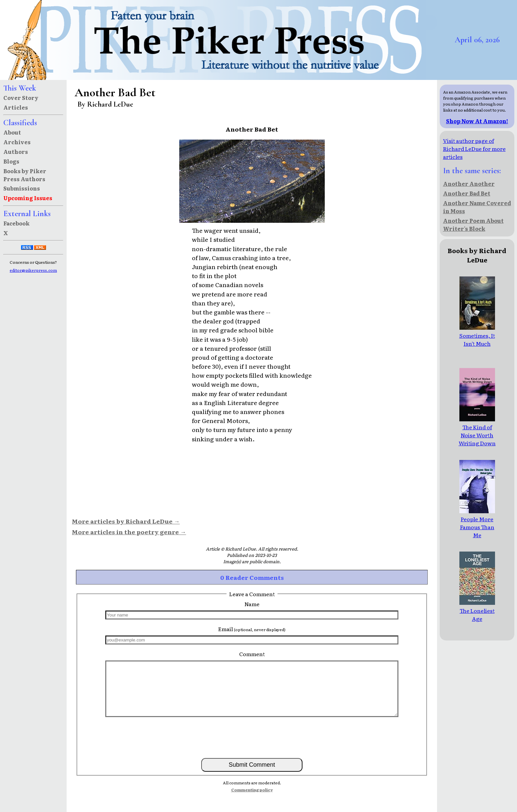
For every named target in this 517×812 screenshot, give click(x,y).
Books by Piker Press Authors (25, 175)
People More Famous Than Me (477, 523)
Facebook (16, 223)
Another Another (469, 184)
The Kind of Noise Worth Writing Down (477, 431)
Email (252, 629)
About (12, 132)
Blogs (11, 161)
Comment (252, 654)
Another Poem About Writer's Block (473, 224)
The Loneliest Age (477, 610)
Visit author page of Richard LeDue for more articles (474, 149)
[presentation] (252, 737)
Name (252, 604)
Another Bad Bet (467, 193)
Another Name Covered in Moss (477, 207)
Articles (16, 107)
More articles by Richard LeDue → (126, 521)
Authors (16, 152)
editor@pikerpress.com (33, 270)
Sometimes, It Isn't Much (477, 335)
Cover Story (21, 98)
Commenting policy (252, 790)
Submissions (22, 188)
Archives (17, 142)
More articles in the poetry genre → (129, 532)
